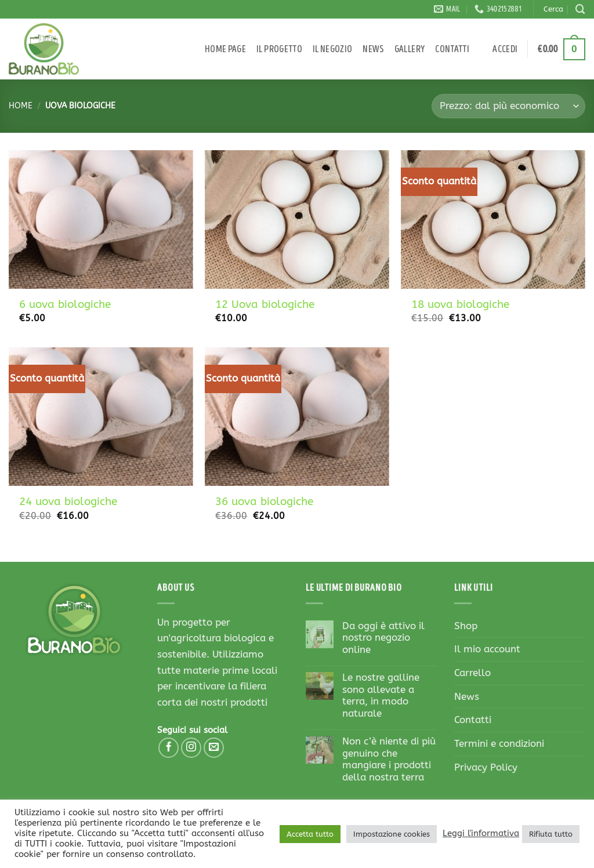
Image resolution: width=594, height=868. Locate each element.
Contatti (452, 49)
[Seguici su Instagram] (191, 748)
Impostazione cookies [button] (392, 834)
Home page (225, 49)
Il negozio (332, 49)
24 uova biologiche (68, 502)
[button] (505, 49)
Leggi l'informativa (481, 834)
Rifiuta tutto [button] (551, 834)
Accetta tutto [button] (310, 834)
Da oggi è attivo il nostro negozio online (383, 638)
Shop (466, 626)
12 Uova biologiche (265, 304)
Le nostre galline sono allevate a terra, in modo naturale (381, 696)
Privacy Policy (486, 767)
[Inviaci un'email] (214, 748)
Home (21, 106)
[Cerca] (580, 9)
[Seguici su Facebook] (169, 748)
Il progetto (279, 49)
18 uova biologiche (460, 304)
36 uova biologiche (264, 502)
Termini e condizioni (499, 744)
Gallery (410, 49)
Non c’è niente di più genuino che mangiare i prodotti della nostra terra (389, 760)
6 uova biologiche (65, 304)
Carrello (472, 673)
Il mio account (487, 649)
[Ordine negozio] (508, 106)
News (373, 49)
